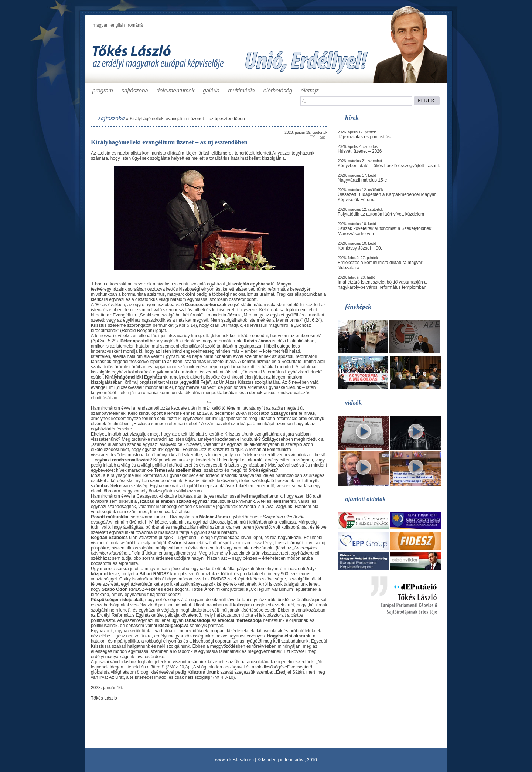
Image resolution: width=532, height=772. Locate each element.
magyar (100, 25)
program (103, 90)
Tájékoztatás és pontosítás (364, 137)
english (117, 25)
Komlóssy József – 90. (360, 248)
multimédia (241, 90)
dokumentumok (176, 90)
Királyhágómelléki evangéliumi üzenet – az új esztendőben (187, 119)
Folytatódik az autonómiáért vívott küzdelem (381, 214)
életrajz (310, 90)
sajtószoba (135, 90)
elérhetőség (278, 90)
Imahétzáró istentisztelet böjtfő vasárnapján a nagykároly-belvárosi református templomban (382, 285)
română (135, 25)
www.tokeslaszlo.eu (234, 760)
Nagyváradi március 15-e (362, 180)
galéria (211, 90)
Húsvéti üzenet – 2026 (360, 151)
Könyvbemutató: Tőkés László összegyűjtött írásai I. (389, 166)
